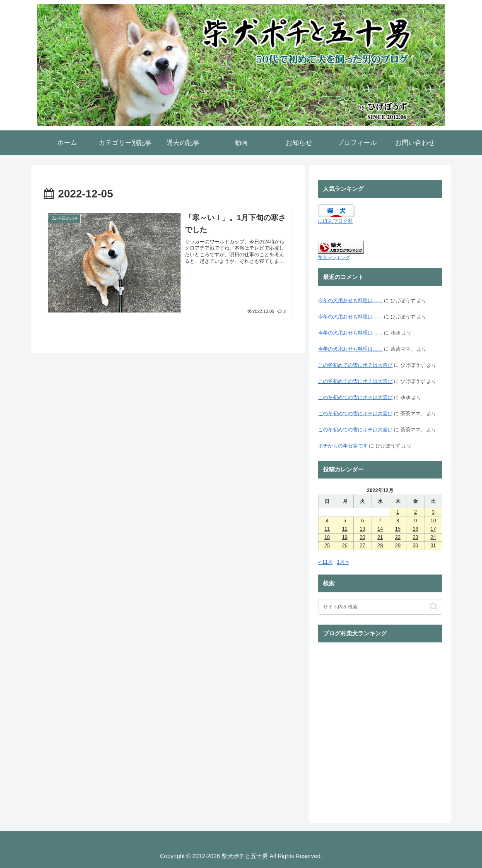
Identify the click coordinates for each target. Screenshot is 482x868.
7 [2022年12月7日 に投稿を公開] (380, 521)
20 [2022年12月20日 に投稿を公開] (363, 537)
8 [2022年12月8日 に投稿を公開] (398, 521)
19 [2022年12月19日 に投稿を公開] (345, 537)
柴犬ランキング (334, 257)
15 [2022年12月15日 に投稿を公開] (398, 529)
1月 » (343, 562)
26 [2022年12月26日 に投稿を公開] (345, 546)
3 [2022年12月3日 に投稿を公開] (433, 512)
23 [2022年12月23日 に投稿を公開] (416, 537)
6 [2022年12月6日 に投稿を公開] (363, 521)
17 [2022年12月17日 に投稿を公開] (433, 529)
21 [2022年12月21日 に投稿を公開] (380, 537)
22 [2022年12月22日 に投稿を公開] (398, 537)
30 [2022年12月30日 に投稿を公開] (416, 546)
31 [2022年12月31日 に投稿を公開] (433, 546)
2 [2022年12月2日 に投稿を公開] (416, 512)
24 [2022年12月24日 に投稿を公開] (433, 537)
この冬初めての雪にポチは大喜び (355, 365)
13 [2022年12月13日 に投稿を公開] (363, 529)
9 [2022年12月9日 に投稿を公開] (416, 521)
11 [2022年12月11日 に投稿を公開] (327, 529)
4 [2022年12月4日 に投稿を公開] (327, 521)
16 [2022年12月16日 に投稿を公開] (416, 529)
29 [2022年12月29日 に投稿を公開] (398, 546)
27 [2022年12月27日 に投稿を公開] (363, 546)
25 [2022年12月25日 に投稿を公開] (327, 546)
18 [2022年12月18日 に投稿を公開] (327, 537)
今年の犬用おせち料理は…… (350, 301)
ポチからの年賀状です (343, 446)
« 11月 (325, 562)
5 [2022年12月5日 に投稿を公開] (345, 521)
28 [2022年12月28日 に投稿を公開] (380, 546)
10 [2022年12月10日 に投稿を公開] (433, 521)
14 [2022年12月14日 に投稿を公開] (380, 529)
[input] (380, 607)
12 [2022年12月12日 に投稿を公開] (345, 529)
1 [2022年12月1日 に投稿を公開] (398, 512)
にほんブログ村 (335, 221)
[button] (434, 607)
